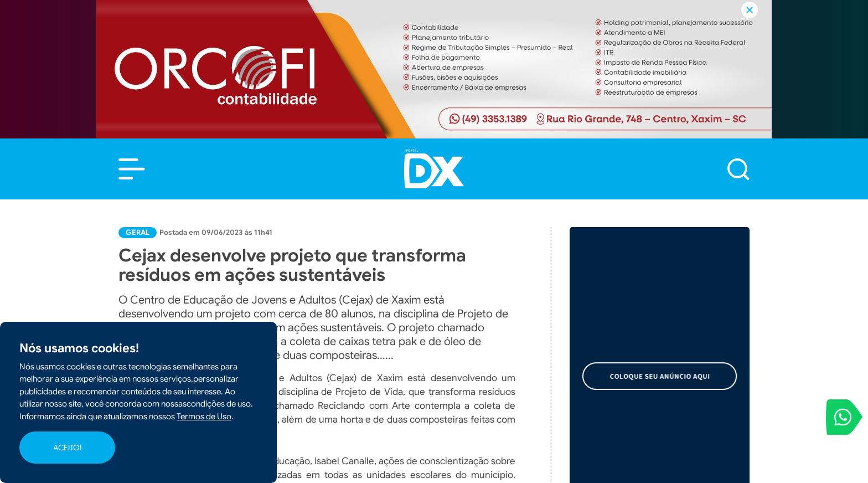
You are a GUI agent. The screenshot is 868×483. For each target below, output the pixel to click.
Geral (138, 232)
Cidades (659, 386)
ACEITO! (67, 448)
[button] (132, 169)
